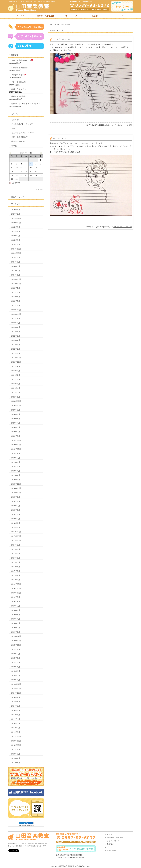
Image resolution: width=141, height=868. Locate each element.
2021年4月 (16, 388)
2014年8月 (16, 702)
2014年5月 (16, 715)
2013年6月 (16, 763)
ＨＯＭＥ (111, 834)
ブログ (121, 16)
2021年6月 (16, 379)
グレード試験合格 (19, 82)
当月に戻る (40, 189)
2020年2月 (16, 432)
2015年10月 (16, 645)
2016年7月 (16, 606)
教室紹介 (96, 16)
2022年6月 (16, 332)
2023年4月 (16, 297)
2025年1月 (16, 244)
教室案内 (111, 844)
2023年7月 (16, 288)
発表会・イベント (19, 141)
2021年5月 (16, 384)
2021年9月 (16, 366)
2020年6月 (16, 414)
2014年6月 (16, 710)
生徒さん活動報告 (19, 96)
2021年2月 (16, 393)
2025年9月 (16, 227)
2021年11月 (16, 362)
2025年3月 (16, 236)
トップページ (20, 16)
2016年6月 (16, 610)
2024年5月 (16, 266)
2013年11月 (16, 741)
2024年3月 (16, 271)
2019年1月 (16, 480)
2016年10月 (16, 593)
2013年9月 (16, 749)
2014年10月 (16, 693)
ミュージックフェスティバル (23, 133)
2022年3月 (16, 345)
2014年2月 (16, 728)
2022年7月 (16, 327)
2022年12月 (16, 310)
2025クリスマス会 (19, 89)
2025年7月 (16, 231)
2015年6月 (16, 658)
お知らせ (15, 120)
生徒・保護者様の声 (19, 137)
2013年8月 (16, 754)
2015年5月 (16, 662)
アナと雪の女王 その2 (63, 39)
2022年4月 (16, 340)
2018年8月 (16, 501)
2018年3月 (16, 519)
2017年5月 (16, 562)
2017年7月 (16, 554)
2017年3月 (16, 571)
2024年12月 (16, 249)
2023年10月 (16, 284)
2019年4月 (16, 471)
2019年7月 (16, 458)
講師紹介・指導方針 (46, 16)
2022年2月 (16, 349)
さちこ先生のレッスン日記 (123, 125)
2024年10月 (16, 253)
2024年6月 (16, 262)
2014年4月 (16, 719)
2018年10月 (16, 493)
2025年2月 (16, 240)
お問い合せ (111, 851)
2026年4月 (16, 210)
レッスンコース (71, 16)
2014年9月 (16, 697)
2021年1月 (16, 397)
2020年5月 (16, 419)
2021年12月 (16, 358)
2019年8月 (16, 453)
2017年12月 (16, 532)
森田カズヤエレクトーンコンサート (26, 104)
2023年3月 (16, 301)
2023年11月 (16, 279)
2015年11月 (16, 641)
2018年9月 (16, 497)
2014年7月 (16, 706)
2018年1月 (16, 528)
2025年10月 (16, 223)
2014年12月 (16, 684)
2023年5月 (16, 292)
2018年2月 (16, 523)
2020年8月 (16, 410)
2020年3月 (16, 427)
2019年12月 (16, 440)
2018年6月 (16, 510)
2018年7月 (16, 506)
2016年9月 (16, 597)
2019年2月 (16, 475)
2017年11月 (16, 536)
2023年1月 (16, 305)
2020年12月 (16, 401)
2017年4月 (16, 567)
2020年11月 (16, 406)
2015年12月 (16, 636)
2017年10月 (16, 541)
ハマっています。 (61, 138)
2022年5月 (16, 336)
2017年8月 (16, 549)
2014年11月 (16, 689)
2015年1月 (16, 680)
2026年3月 (16, 214)
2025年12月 (16, 218)
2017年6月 (16, 558)
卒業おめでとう (19, 75)
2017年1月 (16, 580)
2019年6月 (16, 462)
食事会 (14, 146)
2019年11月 (16, 445)
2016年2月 (16, 628)
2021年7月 (16, 375)
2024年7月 (16, 257)
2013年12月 (16, 736)
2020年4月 (16, 423)
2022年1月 (16, 353)
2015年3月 (16, 671)
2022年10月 (16, 314)
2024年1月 (16, 275)
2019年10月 (16, 449)
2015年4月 (16, 667)
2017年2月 (16, 575)
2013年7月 (16, 758)
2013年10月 (16, 745)
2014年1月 (16, 732)
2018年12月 (16, 484)
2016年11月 (16, 588)
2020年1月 (16, 436)
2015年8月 (16, 649)
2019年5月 (16, 466)
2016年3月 (16, 623)
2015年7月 (16, 654)
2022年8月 (16, 323)
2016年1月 (16, 632)
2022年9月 (16, 318)
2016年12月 (16, 584)
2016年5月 (16, 615)
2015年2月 (16, 676)
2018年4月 (16, 514)
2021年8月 (16, 371)
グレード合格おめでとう (22, 60)
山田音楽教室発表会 (19, 68)
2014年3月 (16, 723)
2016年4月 (16, 619)
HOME (50, 24)
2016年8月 (16, 601)
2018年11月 (16, 488)
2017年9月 (16, 545)
